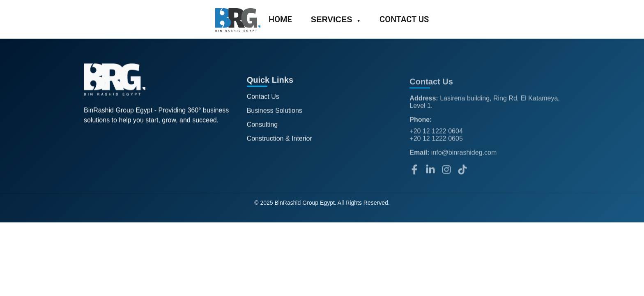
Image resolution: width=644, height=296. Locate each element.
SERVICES (336, 19)
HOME (280, 19)
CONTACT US (404, 19)
